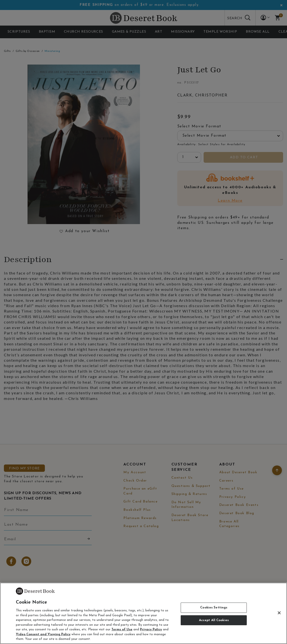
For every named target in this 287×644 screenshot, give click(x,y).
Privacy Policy (151, 630)
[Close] (279, 613)
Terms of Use (122, 630)
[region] (143, 613)
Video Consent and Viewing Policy (43, 634)
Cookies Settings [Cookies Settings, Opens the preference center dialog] (214, 608)
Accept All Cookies (214, 620)
